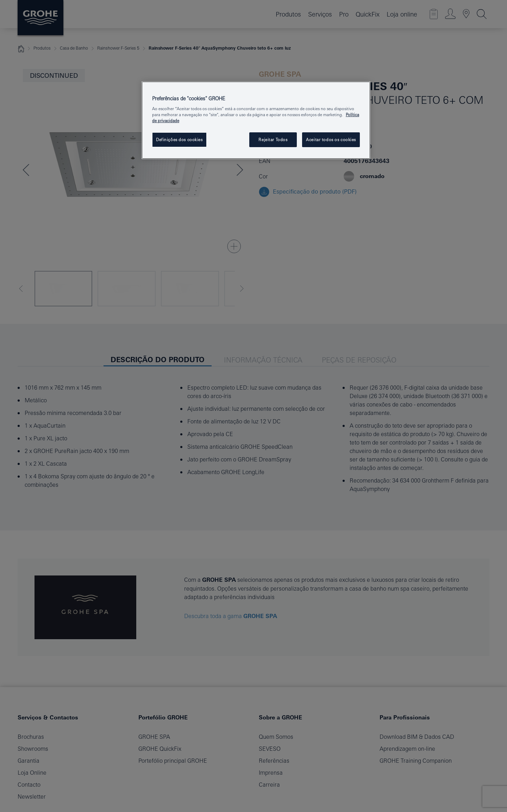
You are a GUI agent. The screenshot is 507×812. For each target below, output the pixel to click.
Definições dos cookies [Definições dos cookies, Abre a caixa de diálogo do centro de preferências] (179, 140)
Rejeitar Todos (273, 140)
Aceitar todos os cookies (331, 140)
